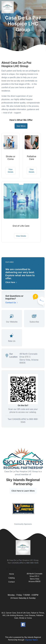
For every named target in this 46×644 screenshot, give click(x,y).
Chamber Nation (31, 640)
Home (11, 574)
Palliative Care (32, 158)
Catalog (11, 578)
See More (21, 126)
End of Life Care (21, 226)
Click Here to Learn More (23, 491)
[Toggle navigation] (42, 7)
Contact (12, 582)
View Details (10, 171)
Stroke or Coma (10, 158)
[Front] (8, 7)
